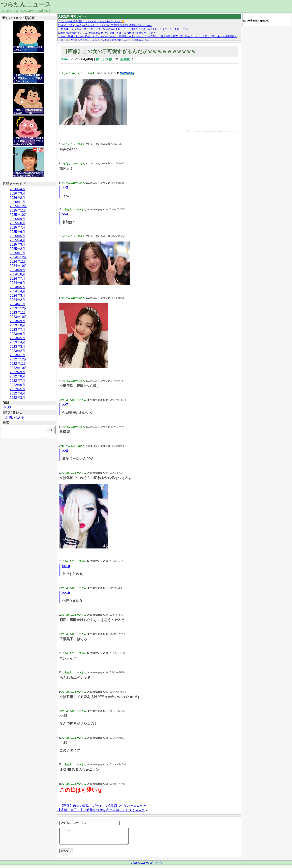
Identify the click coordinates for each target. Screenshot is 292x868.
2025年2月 (18, 249)
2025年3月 (18, 244)
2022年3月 (18, 398)
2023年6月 (18, 334)
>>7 (65, 405)
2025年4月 (18, 240)
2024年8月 (18, 274)
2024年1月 (18, 304)
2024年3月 (18, 296)
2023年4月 (18, 342)
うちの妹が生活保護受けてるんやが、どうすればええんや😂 (91, 21)
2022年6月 (18, 385)
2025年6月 (18, 232)
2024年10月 (18, 266)
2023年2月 (18, 351)
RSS (8, 407)
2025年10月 (18, 215)
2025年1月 (18, 253)
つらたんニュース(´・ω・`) (146, 866)
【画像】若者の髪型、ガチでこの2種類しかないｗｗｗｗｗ (103, 806)
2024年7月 (18, 278)
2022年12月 (18, 359)
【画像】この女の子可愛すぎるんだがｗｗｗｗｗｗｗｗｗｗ (129, 51)
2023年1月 (18, 355)
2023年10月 (18, 317)
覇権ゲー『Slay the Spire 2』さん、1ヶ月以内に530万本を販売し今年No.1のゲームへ (105, 25)
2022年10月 (18, 368)
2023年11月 (18, 313)
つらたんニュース (26, 4)
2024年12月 (18, 257)
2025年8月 (18, 223)
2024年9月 (18, 270)
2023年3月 (18, 347)
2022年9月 (18, 372)
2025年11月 (18, 210)
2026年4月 (18, 189)
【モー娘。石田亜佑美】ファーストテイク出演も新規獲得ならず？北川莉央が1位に (104, 40)
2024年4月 (18, 291)
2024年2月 (18, 300)
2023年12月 (18, 308)
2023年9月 (18, 321)
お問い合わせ (15, 417)
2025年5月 (18, 236)
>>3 (65, 188)
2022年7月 (18, 381)
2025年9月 (18, 219)
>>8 (65, 451)
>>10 (66, 566)
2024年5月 (18, 287)
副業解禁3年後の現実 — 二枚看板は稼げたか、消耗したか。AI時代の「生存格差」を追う (107, 33)
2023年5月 (18, 338)
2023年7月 (18, 330)
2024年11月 (18, 261)
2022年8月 (18, 376)
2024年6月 (18, 283)
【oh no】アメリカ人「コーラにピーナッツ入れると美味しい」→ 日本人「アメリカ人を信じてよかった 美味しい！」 (124, 29)
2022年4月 (18, 393)
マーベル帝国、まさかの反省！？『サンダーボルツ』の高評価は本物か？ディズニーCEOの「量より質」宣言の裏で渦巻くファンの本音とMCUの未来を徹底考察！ (148, 36)
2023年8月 (18, 325)
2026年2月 (18, 198)
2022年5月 (18, 389)
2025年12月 (18, 206)
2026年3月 (18, 193)
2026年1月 (18, 202)
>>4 (65, 214)
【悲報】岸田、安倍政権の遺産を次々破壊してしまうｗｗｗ (101, 810)
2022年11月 (18, 364)
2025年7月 (18, 227)
